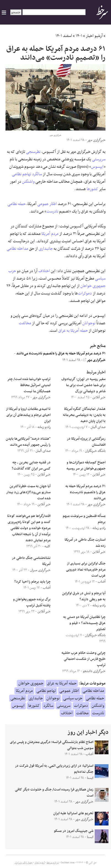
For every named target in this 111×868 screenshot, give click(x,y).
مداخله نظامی (17, 249)
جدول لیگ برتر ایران (23, 863)
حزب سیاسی (73, 698)
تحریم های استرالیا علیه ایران (73, 813)
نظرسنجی (33, 152)
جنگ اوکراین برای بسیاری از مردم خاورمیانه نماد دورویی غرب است (86, 570)
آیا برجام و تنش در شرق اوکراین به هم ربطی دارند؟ (84, 596)
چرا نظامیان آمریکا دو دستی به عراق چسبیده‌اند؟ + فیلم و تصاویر (84, 623)
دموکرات (85, 293)
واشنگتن (28, 182)
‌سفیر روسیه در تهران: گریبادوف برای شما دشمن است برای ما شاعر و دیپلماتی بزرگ (83, 385)
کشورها (92, 189)
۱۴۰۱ (79, 36)
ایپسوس (97, 167)
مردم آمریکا (50, 234)
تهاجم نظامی (22, 174)
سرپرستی (99, 159)
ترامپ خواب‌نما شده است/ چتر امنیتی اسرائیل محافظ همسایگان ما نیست (29, 385)
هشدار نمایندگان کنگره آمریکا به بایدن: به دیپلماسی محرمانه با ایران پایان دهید (84, 415)
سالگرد (37, 174)
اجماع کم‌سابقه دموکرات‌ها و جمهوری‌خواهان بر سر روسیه (86, 466)
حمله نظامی (17, 204)
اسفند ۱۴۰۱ (64, 36)
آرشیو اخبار (94, 36)
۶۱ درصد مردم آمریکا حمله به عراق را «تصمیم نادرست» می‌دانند (61, 354)
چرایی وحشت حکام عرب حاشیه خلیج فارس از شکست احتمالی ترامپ (84, 659)
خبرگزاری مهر (94, 360)
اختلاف (44, 271)
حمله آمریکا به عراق (73, 331)
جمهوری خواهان (93, 286)
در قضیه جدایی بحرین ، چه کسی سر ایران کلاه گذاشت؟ (31, 466)
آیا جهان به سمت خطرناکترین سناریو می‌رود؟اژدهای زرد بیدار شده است (28, 492)
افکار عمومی (47, 204)
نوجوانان (89, 323)
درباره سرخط (53, 863)
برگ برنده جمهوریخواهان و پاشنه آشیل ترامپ (32, 602)
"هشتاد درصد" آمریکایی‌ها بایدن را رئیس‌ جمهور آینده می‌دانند (28, 442)
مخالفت (25, 323)
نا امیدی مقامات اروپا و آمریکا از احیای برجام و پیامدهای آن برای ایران (28, 415)
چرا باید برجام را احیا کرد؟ (32, 582)
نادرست (52, 211)
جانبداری (46, 249)
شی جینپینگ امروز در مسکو (74, 831)
